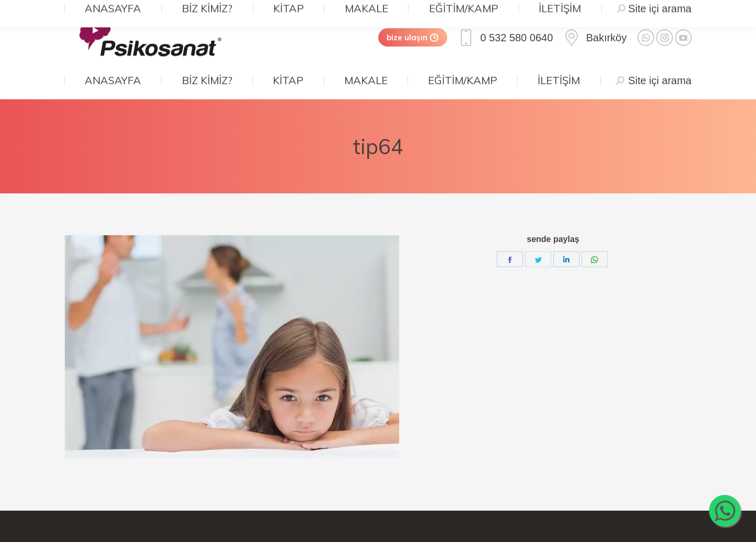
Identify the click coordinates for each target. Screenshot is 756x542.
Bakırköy (595, 38)
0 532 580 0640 (505, 38)
